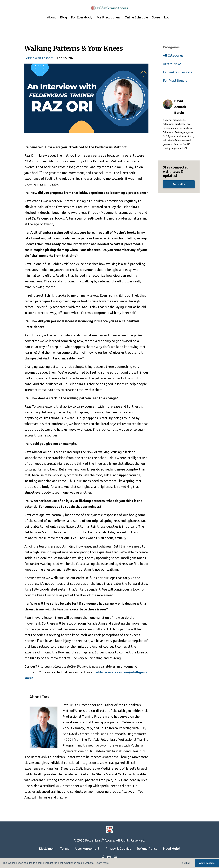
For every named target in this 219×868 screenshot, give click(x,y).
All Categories (173, 55)
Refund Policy (147, 849)
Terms (65, 849)
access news (172, 64)
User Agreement (87, 849)
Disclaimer (47, 849)
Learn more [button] (102, 863)
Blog (64, 17)
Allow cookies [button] (207, 863)
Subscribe (179, 184)
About (52, 17)
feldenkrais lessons (39, 58)
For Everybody (82, 17)
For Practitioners (109, 17)
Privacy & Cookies (118, 849)
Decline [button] (186, 863)
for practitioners (175, 80)
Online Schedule (136, 17)
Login (168, 17)
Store (156, 17)
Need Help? (172, 849)
